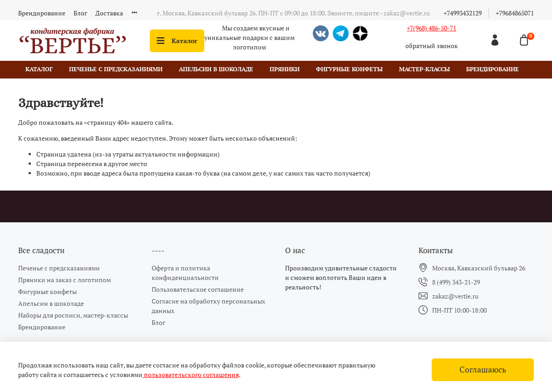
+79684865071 (515, 13)
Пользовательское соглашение (198, 289)
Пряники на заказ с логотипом (64, 280)
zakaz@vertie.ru (455, 296)
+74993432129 (463, 13)
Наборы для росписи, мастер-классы (73, 315)
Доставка (109, 13)
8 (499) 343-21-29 (456, 282)
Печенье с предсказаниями (116, 69)
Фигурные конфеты (349, 69)
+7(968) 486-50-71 (431, 28)
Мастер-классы (424, 69)
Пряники (285, 69)
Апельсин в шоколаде (216, 69)
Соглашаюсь (483, 370)
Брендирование (42, 13)
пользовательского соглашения (191, 375)
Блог (80, 13)
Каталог (177, 41)
